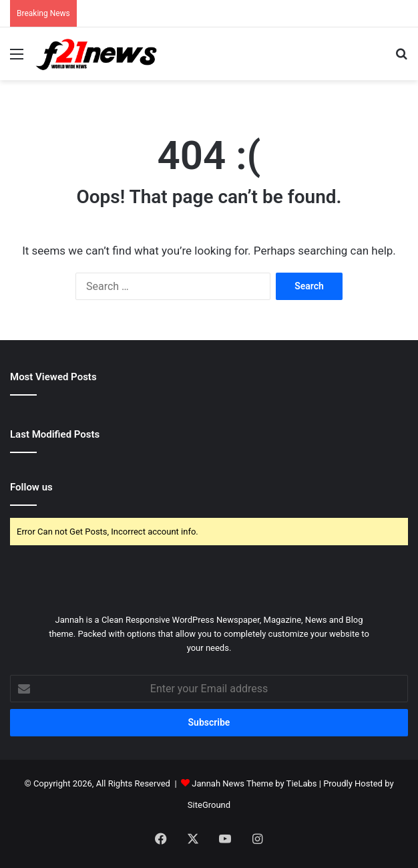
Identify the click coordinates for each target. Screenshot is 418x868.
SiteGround (209, 805)
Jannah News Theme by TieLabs (254, 783)
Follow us (31, 487)
